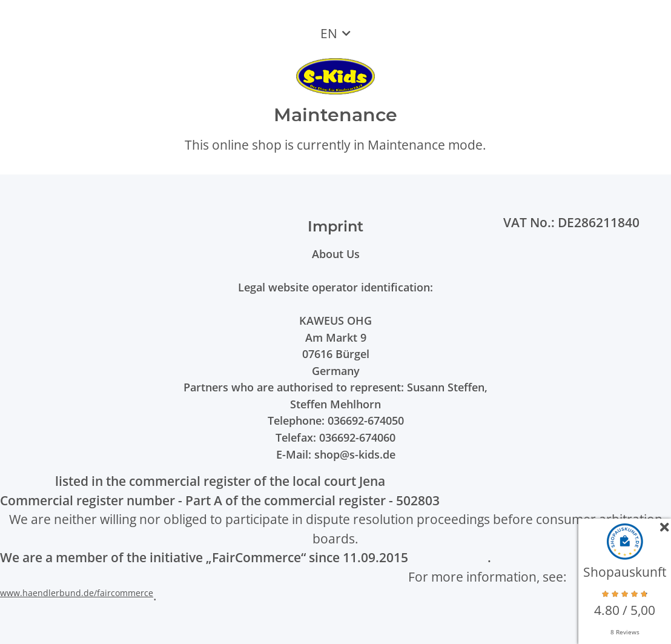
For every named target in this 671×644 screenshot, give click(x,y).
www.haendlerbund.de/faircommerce (77, 593)
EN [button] (329, 33)
